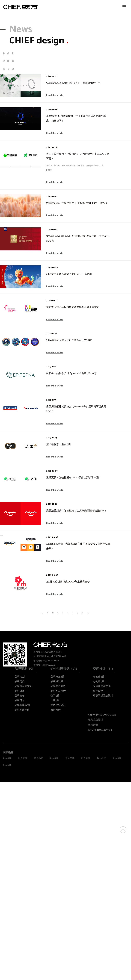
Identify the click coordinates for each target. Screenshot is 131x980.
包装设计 (56, 696)
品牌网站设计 (58, 691)
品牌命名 (20, 696)
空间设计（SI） (104, 669)
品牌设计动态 (8, 73)
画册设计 (56, 700)
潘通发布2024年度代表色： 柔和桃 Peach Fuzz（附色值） (78, 203)
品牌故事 (20, 691)
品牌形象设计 (58, 677)
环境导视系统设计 (103, 696)
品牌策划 (20, 677)
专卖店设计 (99, 677)
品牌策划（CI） (25, 669)
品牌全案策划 (22, 705)
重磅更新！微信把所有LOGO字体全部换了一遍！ (74, 477)
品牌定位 (20, 682)
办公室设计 (99, 682)
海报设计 (56, 710)
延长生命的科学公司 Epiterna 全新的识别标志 (71, 373)
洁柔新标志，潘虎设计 (59, 444)
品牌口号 (20, 700)
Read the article (55, 95)
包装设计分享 (13, 73)
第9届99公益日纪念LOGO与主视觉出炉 (68, 582)
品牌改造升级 (58, 686)
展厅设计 (98, 691)
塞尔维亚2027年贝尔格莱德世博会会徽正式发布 (73, 307)
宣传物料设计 (58, 705)
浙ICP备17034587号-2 (100, 730)
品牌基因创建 (22, 710)
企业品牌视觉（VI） (65, 669)
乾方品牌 (7, 759)
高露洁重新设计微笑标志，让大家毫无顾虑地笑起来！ (77, 511)
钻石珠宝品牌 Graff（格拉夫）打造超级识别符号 (73, 83)
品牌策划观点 (4, 73)
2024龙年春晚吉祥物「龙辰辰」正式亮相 (69, 274)
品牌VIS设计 (58, 682)
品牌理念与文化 (23, 686)
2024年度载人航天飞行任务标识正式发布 (69, 340)
